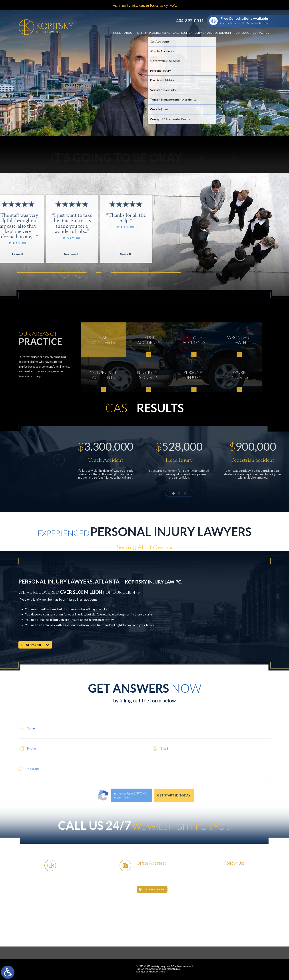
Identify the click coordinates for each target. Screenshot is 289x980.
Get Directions (154, 889)
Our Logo (242, 33)
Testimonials (202, 33)
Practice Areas (159, 33)
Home (117, 33)
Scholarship (224, 33)
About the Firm (135, 33)
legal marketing (169, 969)
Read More (21, 227)
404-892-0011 (190, 21)
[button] (194, 460)
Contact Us (261, 33)
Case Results (181, 33)
